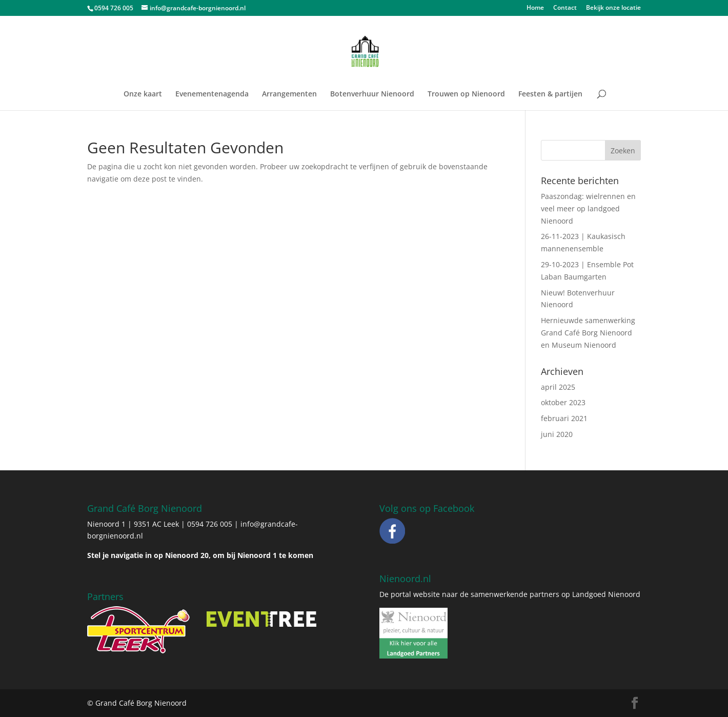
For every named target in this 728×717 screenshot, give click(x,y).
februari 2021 (564, 418)
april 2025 (558, 387)
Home (535, 8)
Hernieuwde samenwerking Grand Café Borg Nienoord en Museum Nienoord (588, 333)
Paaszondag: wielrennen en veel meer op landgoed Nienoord (588, 208)
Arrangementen (289, 94)
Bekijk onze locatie (613, 8)
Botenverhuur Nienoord (372, 94)
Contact (565, 8)
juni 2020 (557, 434)
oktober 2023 (563, 402)
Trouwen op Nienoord (466, 94)
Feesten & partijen (550, 94)
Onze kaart (143, 94)
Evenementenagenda (212, 94)
